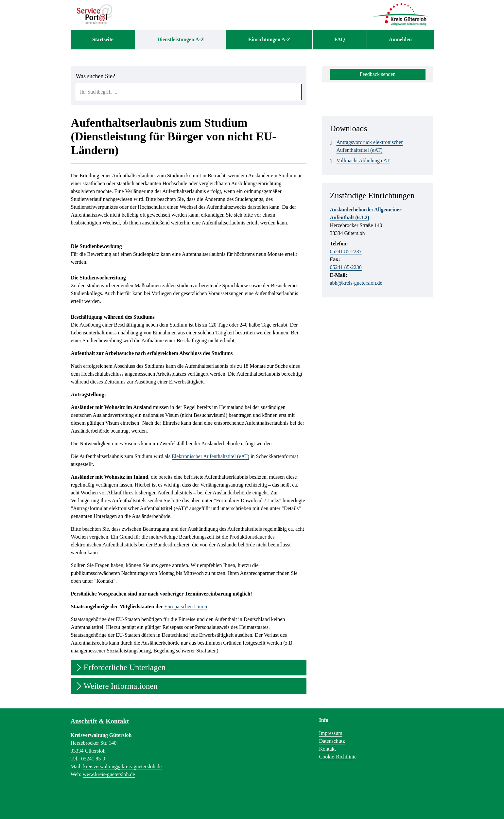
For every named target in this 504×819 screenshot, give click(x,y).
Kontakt (328, 749)
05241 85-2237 (346, 251)
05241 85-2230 (346, 267)
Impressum (331, 733)
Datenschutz (332, 741)
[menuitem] (103, 40)
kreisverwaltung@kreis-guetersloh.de (122, 766)
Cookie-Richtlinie (338, 757)
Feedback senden (378, 74)
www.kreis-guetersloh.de (109, 774)
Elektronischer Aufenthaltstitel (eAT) (210, 456)
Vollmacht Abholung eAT (360, 161)
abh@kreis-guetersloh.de (356, 283)
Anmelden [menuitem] (400, 39)
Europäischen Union (186, 606)
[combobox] (189, 92)
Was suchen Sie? (96, 76)
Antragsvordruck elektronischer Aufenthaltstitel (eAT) (366, 146)
